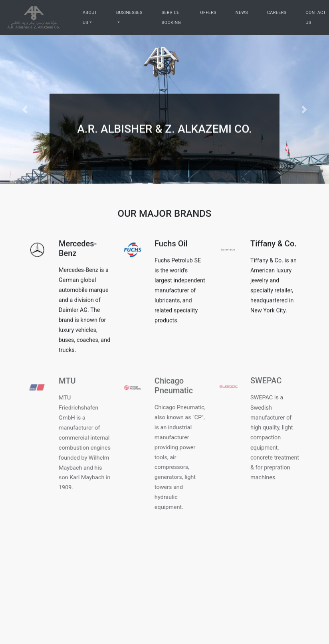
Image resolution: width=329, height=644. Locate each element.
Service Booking (171, 18)
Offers (208, 13)
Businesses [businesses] (129, 13)
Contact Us (315, 18)
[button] (25, 109)
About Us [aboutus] (90, 18)
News (242, 13)
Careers (277, 13)
